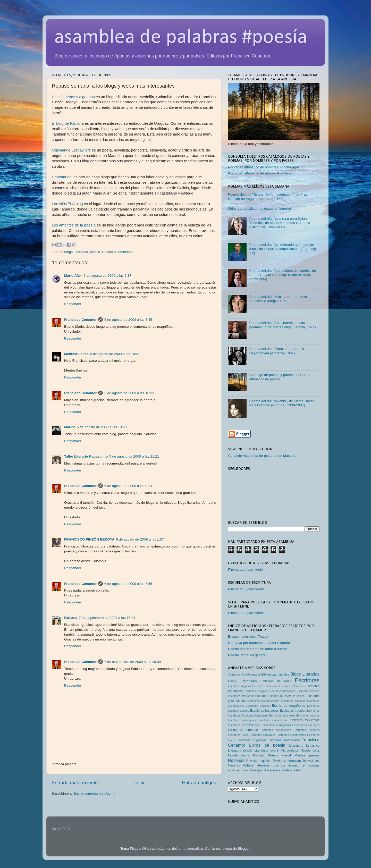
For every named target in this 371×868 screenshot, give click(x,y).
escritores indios (238, 770)
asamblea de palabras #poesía (181, 38)
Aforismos (234, 675)
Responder (73, 304)
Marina (70, 427)
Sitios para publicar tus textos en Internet (260, 209)
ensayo (294, 765)
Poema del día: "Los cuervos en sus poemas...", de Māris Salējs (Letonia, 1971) (282, 325)
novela (275, 770)
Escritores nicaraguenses (277, 725)
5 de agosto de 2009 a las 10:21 (115, 354)
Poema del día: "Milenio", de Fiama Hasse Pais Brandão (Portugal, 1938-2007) (282, 403)
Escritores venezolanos (284, 740)
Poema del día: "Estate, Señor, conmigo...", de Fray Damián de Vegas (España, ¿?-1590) (268, 196)
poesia (95, 252)
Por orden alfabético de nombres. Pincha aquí (263, 167)
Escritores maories (308, 715)
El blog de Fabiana (68, 123)
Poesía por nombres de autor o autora (257, 649)
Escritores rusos (238, 735)
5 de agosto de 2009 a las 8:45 (128, 320)
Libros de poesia (267, 745)
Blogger (244, 849)
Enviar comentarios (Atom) (94, 793)
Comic (232, 681)
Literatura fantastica (304, 746)
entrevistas (311, 765)
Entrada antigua (199, 783)
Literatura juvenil (266, 751)
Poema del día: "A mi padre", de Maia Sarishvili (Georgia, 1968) (278, 299)
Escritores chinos (294, 696)
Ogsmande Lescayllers (71, 150)
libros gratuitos (259, 770)
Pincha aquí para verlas (246, 589)
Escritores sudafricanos (291, 735)
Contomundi (62, 177)
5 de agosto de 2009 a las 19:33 (102, 427)
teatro (297, 770)
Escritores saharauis (263, 735)
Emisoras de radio (276, 681)
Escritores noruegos (307, 725)
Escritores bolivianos (283, 691)
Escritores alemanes (292, 686)
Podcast (258, 755)
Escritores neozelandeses (244, 725)
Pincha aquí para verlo (245, 570)
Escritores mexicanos (304, 720)
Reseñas (236, 760)
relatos (287, 770)
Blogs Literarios (76, 252)
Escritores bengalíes (256, 691)
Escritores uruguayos (252, 740)
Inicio (140, 783)
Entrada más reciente (75, 783)
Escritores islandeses (255, 715)
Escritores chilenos (269, 696)
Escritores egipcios (258, 706)
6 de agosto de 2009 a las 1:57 (140, 539)
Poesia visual (279, 755)
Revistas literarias (287, 761)
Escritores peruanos (243, 730)
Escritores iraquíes (293, 711)
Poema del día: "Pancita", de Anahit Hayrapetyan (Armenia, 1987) (277, 351)
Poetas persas (307, 755)
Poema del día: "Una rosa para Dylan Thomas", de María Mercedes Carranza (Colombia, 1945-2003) (280, 223)
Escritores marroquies (242, 720)
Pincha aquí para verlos (246, 613)
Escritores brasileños (241, 696)
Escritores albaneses (265, 686)
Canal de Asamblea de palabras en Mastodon (263, 456)
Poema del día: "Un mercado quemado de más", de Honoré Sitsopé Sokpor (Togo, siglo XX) (284, 249)
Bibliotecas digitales (275, 675)
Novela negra (239, 755)
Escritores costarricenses (263, 701)
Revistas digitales (259, 761)
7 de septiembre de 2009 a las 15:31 (107, 618)
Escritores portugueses (276, 730)
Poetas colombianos (118, 252)
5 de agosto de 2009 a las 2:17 (107, 276)
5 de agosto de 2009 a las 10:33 (129, 393)
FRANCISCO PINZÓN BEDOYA (89, 539)
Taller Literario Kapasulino (86, 456)
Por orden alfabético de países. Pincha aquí (262, 173)
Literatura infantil (240, 751)
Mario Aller (73, 276)
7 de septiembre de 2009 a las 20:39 (133, 662)
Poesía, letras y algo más (73, 97)
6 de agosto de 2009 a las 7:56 (128, 584)
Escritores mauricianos (272, 720)
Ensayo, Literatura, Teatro (248, 637)
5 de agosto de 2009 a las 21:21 (134, 456)
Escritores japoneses (282, 715)
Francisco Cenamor (80, 320)
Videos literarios (256, 765)
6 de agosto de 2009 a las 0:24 (128, 486)
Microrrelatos (290, 751)
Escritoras (307, 680)
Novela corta (310, 751)
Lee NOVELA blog (67, 204)
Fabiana (71, 618)
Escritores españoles (288, 706)
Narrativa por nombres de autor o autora (259, 643)
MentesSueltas (76, 354)
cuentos (279, 765)
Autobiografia (251, 675)
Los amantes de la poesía (74, 225)
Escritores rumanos (307, 730)
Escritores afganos (240, 686)
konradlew (195, 849)
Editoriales (248, 681)
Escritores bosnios (308, 691)
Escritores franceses (264, 711)
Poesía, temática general (247, 655)
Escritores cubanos (293, 701)
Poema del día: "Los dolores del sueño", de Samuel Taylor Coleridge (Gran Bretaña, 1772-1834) (283, 275)
